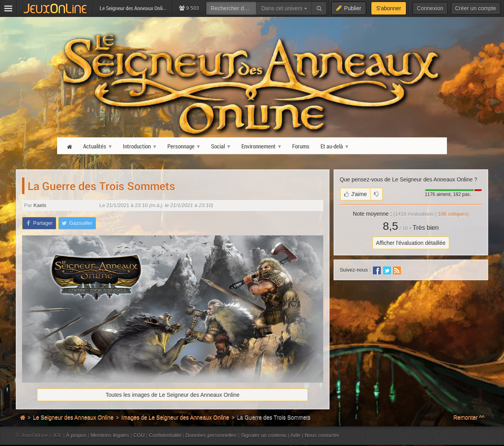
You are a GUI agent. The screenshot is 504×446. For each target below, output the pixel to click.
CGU (139, 435)
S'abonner (388, 8)
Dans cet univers (284, 8)
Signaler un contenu (263, 435)
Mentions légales (110, 435)
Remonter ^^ (469, 417)
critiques (452, 214)
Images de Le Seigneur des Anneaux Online (175, 417)
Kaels (40, 205)
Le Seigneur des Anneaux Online (73, 417)
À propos (76, 435)
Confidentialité (165, 435)
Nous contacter (322, 435)
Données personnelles (211, 435)
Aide (295, 435)
